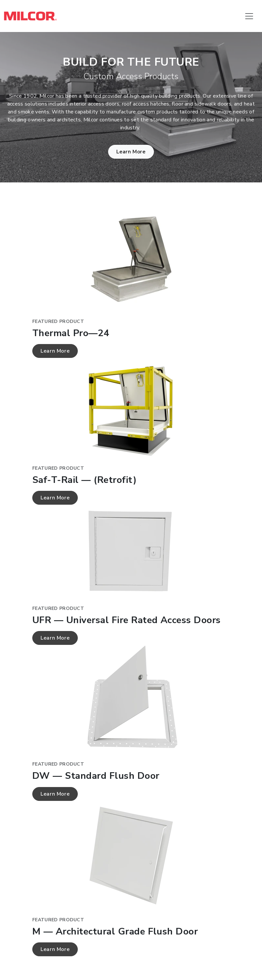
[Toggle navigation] (249, 16)
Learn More (131, 152)
